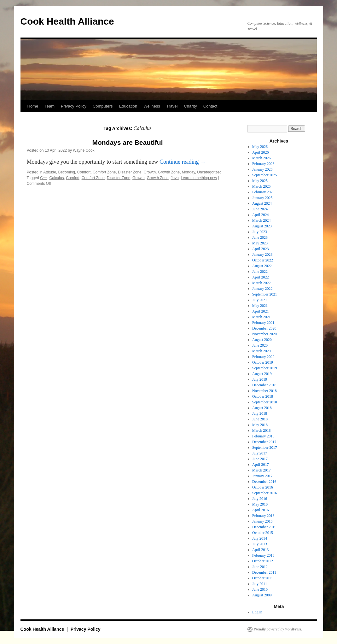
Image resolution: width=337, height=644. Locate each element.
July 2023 (260, 232)
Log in (257, 612)
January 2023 (262, 255)
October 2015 (263, 533)
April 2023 (260, 249)
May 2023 (260, 243)
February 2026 (263, 164)
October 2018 (263, 396)
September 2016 (264, 493)
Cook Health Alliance (67, 21)
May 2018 (260, 425)
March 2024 (261, 220)
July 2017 (260, 453)
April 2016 (260, 510)
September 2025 (264, 175)
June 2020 (260, 345)
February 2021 (263, 323)
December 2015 (264, 527)
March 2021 (261, 317)
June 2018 (260, 419)
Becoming (67, 172)
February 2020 (263, 357)
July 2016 (260, 499)
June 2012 (260, 567)
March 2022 (261, 283)
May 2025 (260, 181)
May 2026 (260, 147)
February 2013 (263, 555)
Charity (190, 106)
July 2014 (260, 538)
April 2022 (260, 277)
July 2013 (260, 544)
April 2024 (260, 215)
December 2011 (264, 572)
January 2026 (262, 169)
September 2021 (264, 294)
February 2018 (263, 436)
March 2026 (261, 158)
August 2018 (262, 408)
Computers (103, 106)
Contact (210, 106)
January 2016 (262, 521)
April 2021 (260, 311)
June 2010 (260, 589)
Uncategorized (209, 172)
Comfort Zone (104, 172)
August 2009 (262, 595)
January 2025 (262, 198)
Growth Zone (169, 172)
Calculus (57, 178)
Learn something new (199, 178)
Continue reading (183, 162)
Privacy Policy (74, 106)
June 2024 (260, 209)
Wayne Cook (84, 150)
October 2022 (263, 260)
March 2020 (261, 351)
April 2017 (260, 465)
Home (33, 106)
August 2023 (262, 226)
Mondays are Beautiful (127, 142)
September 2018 (264, 402)
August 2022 (262, 266)
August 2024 (262, 203)
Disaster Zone (130, 172)
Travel (172, 106)
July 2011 (260, 584)
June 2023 (260, 237)
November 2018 (264, 391)
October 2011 (262, 578)
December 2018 (264, 385)
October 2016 (263, 487)
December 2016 (264, 482)
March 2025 (261, 186)
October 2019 (263, 362)
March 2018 (261, 430)
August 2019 (262, 374)
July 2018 (260, 413)
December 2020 (264, 328)
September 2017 (264, 448)
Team (49, 106)
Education (128, 106)
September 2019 (264, 368)
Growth (150, 172)
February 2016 (263, 516)
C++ (44, 178)
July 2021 (260, 300)
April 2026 (260, 152)
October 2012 (263, 561)
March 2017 (261, 470)
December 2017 (264, 442)
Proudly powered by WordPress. (278, 629)
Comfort (84, 172)
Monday (189, 172)
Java (174, 178)
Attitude (50, 172)
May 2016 (260, 504)
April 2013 (260, 550)
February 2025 (263, 192)
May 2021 (260, 306)
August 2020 (262, 340)
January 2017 (262, 476)
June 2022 (260, 272)
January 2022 (262, 289)
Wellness (152, 106)
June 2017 (260, 459)
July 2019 (260, 379)
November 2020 (264, 334)
